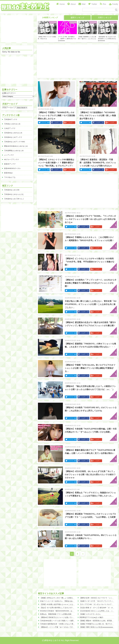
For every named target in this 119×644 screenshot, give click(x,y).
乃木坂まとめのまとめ (12, 124)
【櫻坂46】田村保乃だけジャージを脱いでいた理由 (59, 617)
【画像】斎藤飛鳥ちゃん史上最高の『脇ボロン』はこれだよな (87, 38)
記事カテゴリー (9, 93)
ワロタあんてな (10, 177)
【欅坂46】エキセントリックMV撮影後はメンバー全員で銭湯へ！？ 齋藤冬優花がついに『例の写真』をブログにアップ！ (56, 163)
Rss (103, 4)
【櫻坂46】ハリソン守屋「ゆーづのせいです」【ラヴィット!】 (63, 627)
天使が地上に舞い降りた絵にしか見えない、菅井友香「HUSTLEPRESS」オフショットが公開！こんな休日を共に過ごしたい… (91, 304)
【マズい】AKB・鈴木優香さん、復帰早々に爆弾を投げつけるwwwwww (67, 39)
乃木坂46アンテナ (11, 119)
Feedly (115, 4)
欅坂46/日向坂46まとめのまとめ (16, 146)
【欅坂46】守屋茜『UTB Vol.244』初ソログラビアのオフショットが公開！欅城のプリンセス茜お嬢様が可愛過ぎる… (90, 368)
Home (61, 4)
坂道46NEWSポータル (12, 168)
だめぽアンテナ (10, 128)
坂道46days (8, 173)
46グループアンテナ (12, 159)
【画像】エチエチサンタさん (90, 614)
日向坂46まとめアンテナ (13, 137)
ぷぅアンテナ (9, 155)
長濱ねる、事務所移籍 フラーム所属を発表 (56, 614)
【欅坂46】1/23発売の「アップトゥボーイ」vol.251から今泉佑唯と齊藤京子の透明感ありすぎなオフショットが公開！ (91, 283)
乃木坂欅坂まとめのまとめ (14, 151)
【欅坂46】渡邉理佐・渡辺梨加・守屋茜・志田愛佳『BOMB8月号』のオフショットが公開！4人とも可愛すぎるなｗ (98, 163)
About (72, 4)
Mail (82, 4)
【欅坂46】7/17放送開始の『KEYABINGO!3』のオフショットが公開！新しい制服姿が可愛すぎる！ (98, 116)
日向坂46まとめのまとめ (13, 133)
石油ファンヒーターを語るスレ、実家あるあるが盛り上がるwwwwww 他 (67, 601)
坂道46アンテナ (10, 164)
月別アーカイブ (9, 107)
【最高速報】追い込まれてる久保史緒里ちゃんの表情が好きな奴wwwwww (107, 39)
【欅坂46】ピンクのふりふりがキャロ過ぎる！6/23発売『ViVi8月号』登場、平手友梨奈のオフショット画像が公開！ (90, 262)
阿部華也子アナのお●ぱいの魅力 (91, 617)
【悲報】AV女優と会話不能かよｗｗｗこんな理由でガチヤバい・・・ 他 (67, 604)
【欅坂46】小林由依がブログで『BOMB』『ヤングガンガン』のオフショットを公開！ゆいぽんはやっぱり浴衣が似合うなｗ (90, 219)
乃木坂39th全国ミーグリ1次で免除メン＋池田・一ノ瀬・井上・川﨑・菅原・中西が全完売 (73, 621)
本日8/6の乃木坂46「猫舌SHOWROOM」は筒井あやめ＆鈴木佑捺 (64, 611)
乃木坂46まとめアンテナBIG (15, 142)
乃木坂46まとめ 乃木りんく (14, 199)
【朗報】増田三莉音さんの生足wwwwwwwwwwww (98, 627)
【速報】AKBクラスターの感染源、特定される (47, 38)
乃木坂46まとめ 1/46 (12, 190)
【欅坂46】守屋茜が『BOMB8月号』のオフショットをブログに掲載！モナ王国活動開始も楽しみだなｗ (56, 116)
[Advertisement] (75, 61)
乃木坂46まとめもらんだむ (14, 194)
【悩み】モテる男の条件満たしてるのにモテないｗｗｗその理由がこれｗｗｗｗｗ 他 (71, 608)
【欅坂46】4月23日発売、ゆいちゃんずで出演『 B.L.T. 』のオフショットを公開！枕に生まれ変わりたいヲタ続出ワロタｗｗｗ (90, 475)
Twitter (93, 4)
